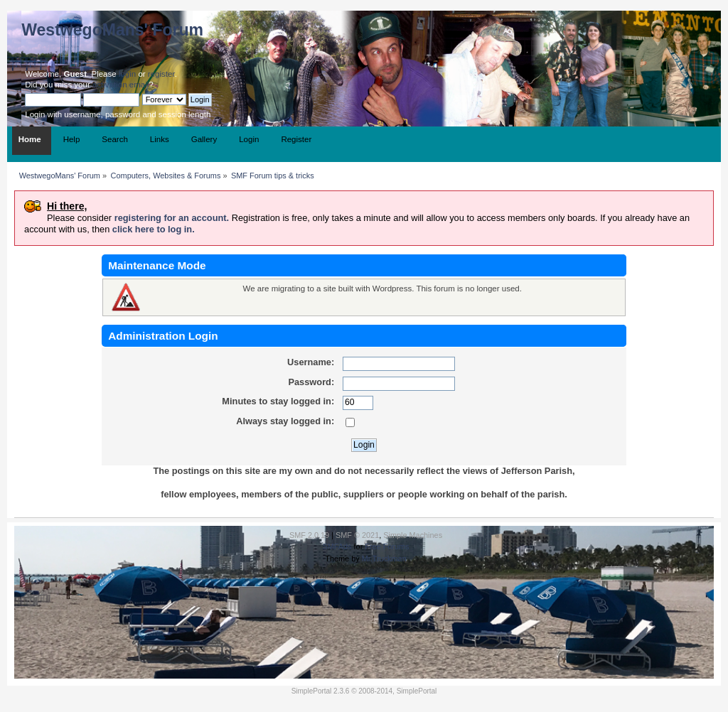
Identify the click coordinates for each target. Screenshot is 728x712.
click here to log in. (154, 229)
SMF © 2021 (357, 535)
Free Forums (387, 546)
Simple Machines (413, 535)
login (127, 74)
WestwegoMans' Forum (112, 30)
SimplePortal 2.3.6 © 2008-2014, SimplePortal (364, 691)
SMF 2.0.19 (309, 535)
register (161, 74)
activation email (121, 85)
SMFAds (337, 546)
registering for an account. (172, 218)
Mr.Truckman (384, 559)
